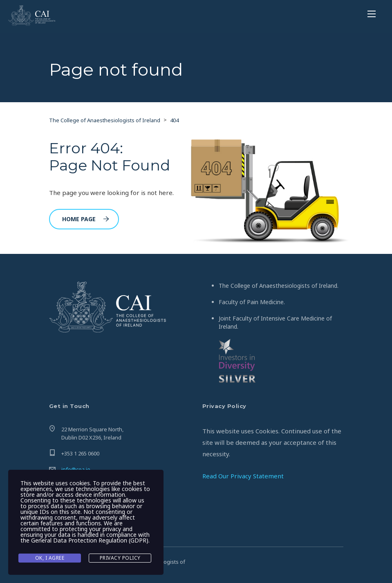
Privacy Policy (120, 558)
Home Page (86, 219)
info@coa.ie (76, 469)
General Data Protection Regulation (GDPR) (90, 540)
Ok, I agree (50, 558)
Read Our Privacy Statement (243, 476)
